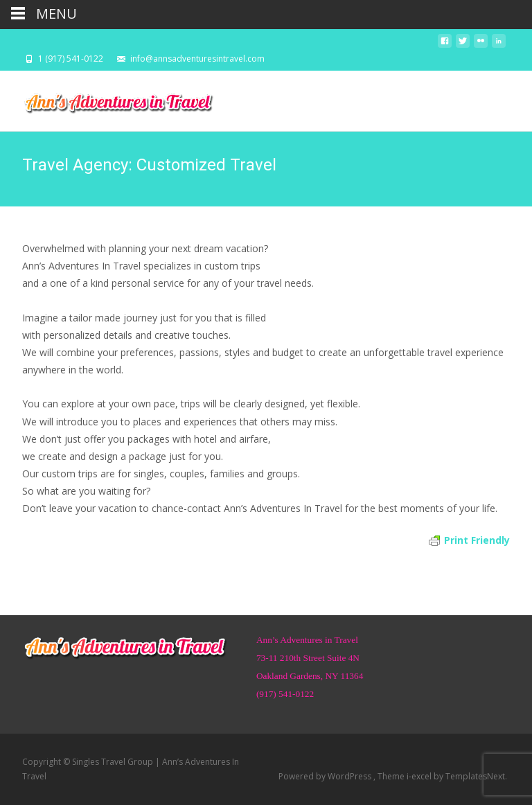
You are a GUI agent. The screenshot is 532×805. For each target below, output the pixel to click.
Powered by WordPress (326, 776)
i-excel (420, 776)
